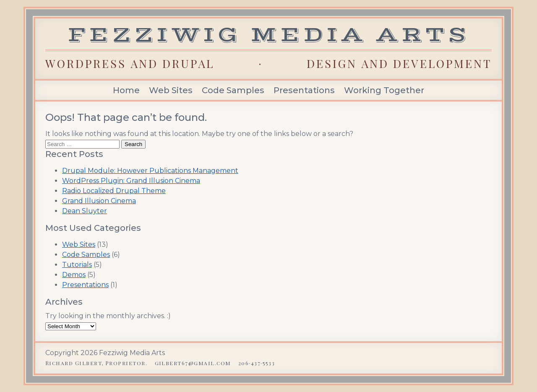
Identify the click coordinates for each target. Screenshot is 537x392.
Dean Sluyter (85, 211)
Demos (74, 275)
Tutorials (77, 265)
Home (126, 90)
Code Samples (233, 90)
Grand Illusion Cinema (99, 201)
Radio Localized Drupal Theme (114, 191)
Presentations (304, 90)
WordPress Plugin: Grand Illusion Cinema (131, 181)
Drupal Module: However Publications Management (150, 171)
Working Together (384, 90)
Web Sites (171, 90)
